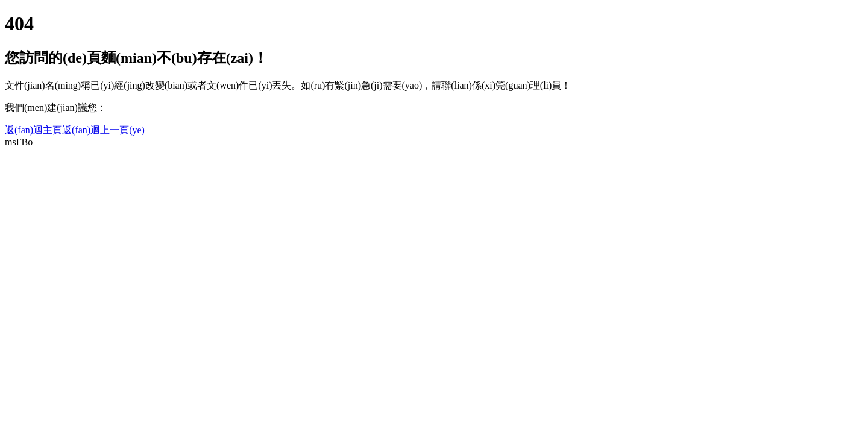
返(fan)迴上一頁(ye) (103, 130)
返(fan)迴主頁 (33, 130)
